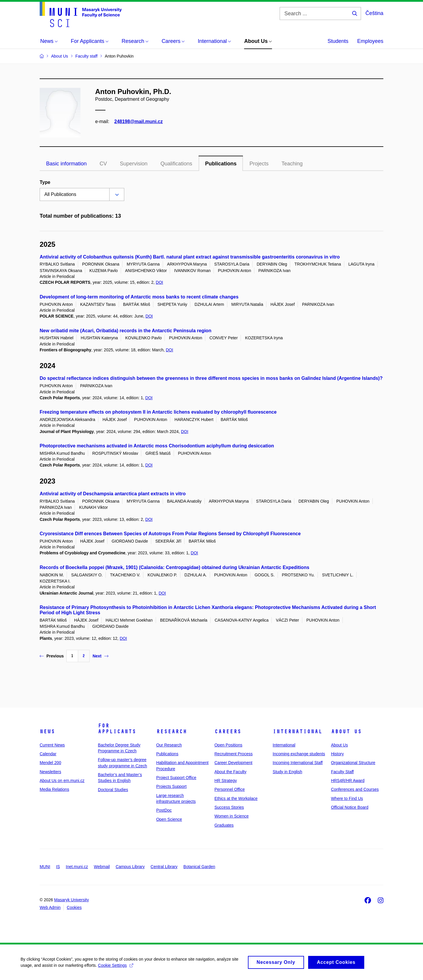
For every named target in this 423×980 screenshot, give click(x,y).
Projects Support (172, 786)
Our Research (169, 745)
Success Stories (229, 807)
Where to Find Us (347, 798)
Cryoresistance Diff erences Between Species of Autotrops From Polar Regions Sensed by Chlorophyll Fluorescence (170, 534)
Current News (52, 745)
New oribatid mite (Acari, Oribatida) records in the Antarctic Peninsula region (125, 331)
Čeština (374, 13)
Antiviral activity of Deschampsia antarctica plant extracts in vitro (113, 494)
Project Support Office (176, 778)
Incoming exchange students (299, 754)
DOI (159, 282)
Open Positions (228, 745)
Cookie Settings (116, 967)
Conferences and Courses (355, 789)
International (297, 731)
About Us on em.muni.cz (62, 781)
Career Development (233, 763)
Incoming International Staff (298, 763)
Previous (52, 656)
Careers (228, 731)
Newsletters (50, 772)
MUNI (45, 867)
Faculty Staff (343, 772)
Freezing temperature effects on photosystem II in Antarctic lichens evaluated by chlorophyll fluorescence (158, 412)
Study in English (287, 772)
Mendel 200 (50, 763)
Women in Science (231, 816)
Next (100, 656)
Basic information (66, 164)
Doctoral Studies (113, 790)
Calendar (48, 754)
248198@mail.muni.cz (139, 121)
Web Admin (50, 907)
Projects (259, 164)
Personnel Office (230, 789)
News (47, 731)
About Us (346, 731)
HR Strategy (226, 781)
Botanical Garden (199, 867)
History (338, 754)
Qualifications (176, 164)
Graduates (224, 825)
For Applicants (117, 729)
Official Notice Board (350, 807)
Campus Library (130, 867)
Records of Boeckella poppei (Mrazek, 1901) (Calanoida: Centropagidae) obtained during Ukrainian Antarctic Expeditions (174, 567)
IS (58, 867)
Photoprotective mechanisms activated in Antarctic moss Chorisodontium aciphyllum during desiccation (157, 446)
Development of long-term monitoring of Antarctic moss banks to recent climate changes (139, 297)
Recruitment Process (234, 754)
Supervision (134, 164)
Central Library (164, 867)
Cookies (74, 907)
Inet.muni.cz (77, 867)
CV (103, 164)
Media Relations (54, 789)
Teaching (292, 164)
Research (172, 731)
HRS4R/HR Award (348, 781)
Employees (370, 41)
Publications (221, 164)
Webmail (102, 867)
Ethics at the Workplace (236, 798)
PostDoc (164, 810)
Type (45, 182)
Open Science (169, 819)
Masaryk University (71, 900)
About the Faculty (230, 772)
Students (338, 41)
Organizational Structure (353, 763)
